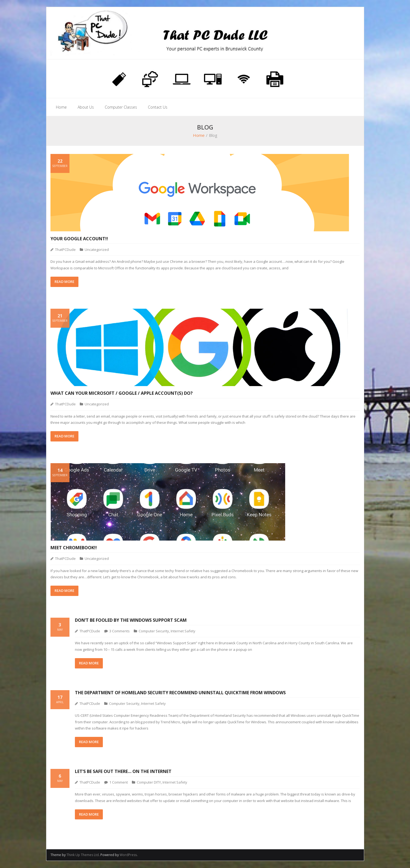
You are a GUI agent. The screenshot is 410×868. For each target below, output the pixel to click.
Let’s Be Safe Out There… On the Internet (123, 772)
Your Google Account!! (79, 239)
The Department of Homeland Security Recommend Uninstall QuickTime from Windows (180, 693)
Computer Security (154, 631)
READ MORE (64, 282)
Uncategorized (97, 250)
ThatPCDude (65, 250)
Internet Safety (183, 631)
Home (199, 136)
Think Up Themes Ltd (83, 855)
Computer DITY (149, 782)
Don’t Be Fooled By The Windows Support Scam (131, 620)
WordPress (128, 855)
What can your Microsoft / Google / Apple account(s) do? (122, 393)
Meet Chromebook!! (74, 548)
